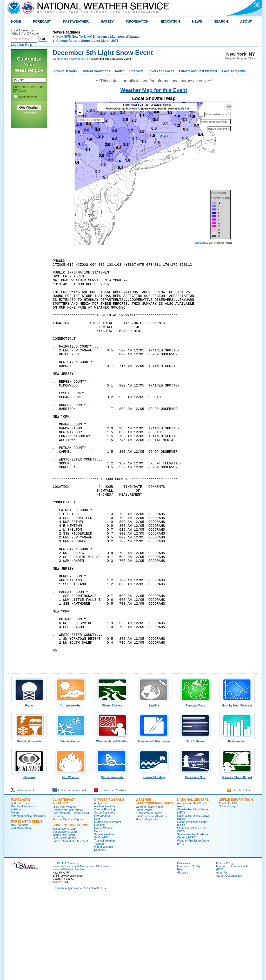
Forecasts (136, 71)
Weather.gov (60, 59)
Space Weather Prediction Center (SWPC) (193, 918)
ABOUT (246, 21)
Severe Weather (104, 917)
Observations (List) (64, 911)
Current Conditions (96, 71)
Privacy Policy (29, 113)
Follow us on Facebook (70, 873)
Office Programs (109, 882)
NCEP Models (20, 908)
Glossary (183, 955)
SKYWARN (101, 920)
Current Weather (71, 787)
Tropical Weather (105, 923)
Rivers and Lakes (161, 71)
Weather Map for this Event (154, 90)
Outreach (100, 914)
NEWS (197, 21)
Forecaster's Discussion (154, 823)
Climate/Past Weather (64, 884)
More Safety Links (147, 902)
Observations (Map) (65, 914)
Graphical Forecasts (23, 889)
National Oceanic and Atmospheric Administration (83, 949)
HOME (16, 21)
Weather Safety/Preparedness (155, 884)
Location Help (22, 45)
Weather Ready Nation (150, 889)
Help (180, 952)
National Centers (193, 882)
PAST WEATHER (76, 21)
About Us (222, 955)
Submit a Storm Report (237, 858)
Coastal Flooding (154, 858)
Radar (119, 71)
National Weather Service (68, 952)
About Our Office (229, 886)
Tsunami (99, 926)
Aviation (16, 892)
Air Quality (100, 886)
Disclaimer (184, 946)
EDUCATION (170, 21)
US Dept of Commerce (66, 946)
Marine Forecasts (112, 858)
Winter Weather (71, 823)
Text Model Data (21, 911)
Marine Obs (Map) (64, 917)
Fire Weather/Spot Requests (28, 898)
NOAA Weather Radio (149, 896)
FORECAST (42, 21)
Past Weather (237, 823)
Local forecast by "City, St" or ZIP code (25, 32)
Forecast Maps (195, 787)
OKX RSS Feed (240, 873)
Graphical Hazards (29, 823)
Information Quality (189, 949)
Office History (227, 889)
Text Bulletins (195, 823)
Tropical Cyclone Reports (68, 902)
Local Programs (234, 71)
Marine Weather (104, 911)
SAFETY (107, 21)
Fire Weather (71, 858)
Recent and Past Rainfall (68, 892)
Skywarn (29, 858)
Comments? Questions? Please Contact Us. (79, 971)
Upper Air (100, 932)
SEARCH (221, 21)
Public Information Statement (70, 924)
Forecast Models (27, 904)
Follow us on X (23, 873)
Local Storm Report (64, 921)
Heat (97, 901)
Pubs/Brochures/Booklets (151, 899)
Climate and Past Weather (198, 71)
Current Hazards (65, 71)
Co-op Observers (105, 895)
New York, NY (80, 59)
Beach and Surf (195, 858)
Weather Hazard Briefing (112, 823)
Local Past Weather (65, 889)
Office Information (236, 882)
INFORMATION (137, 21)
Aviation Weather (105, 889)
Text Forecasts (20, 886)
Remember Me (28, 97)
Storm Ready (144, 892)
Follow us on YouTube (110, 873)
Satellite (154, 787)
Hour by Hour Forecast (237, 787)
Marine (15, 895)
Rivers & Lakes (112, 787)
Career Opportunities (229, 958)
